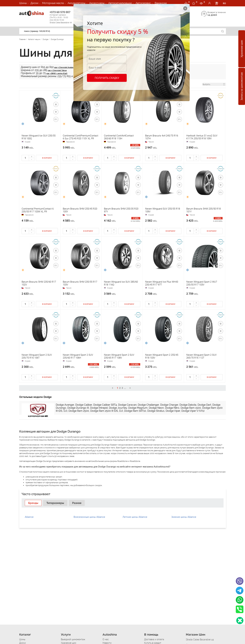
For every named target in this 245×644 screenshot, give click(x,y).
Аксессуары (97, 3)
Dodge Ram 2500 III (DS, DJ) (107, 411)
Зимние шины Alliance (184, 517)
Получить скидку (107, 78)
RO (224, 3)
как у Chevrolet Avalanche (65, 67)
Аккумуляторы (76, 3)
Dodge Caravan (127, 405)
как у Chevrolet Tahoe (57, 70)
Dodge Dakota (188, 405)
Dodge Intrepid (99, 408)
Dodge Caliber (84, 405)
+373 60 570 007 (64, 17)
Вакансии (161, 3)
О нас (106, 639)
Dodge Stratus (156, 411)
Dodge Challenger (148, 405)
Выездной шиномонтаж (73, 639)
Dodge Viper (173, 411)
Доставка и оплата (154, 639)
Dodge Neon (156, 408)
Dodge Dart (204, 405)
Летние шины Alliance (135, 517)
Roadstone (122, 461)
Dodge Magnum (138, 408)
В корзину (47, 158)
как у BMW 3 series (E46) (57, 73)
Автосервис (143, 3)
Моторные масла (53, 3)
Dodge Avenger (65, 405)
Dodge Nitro (172, 408)
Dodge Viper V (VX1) (193, 411)
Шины (23, 3)
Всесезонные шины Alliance (89, 517)
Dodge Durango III (78, 408)
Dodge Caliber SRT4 (105, 405)
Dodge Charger (169, 405)
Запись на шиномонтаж (242, 86)
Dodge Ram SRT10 (135, 411)
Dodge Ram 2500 (79, 411)
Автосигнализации (120, 3)
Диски (34, 3)
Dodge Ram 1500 (191, 408)
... (125, 388)
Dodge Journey (118, 408)
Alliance (29, 517)
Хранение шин (242, 49)
